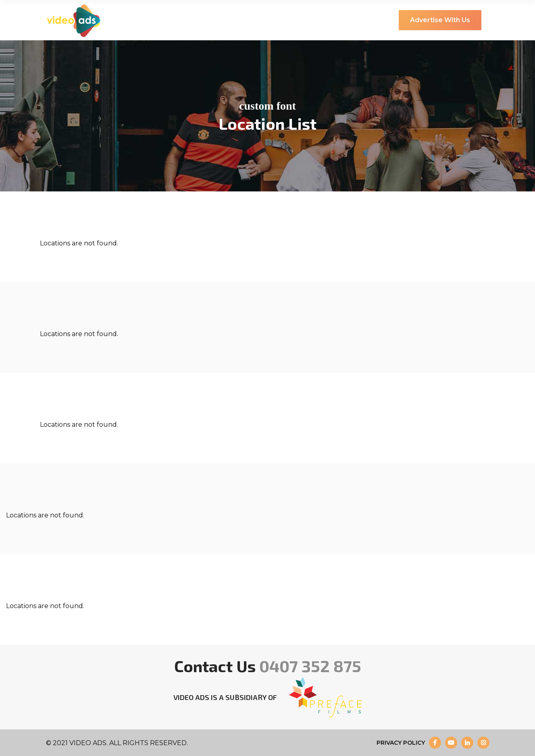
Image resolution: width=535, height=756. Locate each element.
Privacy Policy (401, 743)
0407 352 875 (310, 666)
